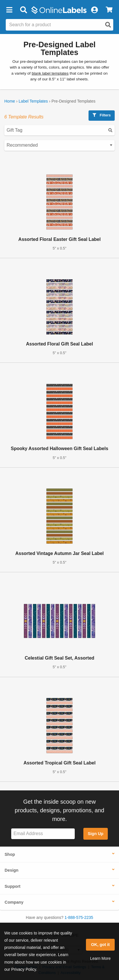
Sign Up (95, 834)
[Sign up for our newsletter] (43, 834)
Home (10, 101)
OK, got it (100, 945)
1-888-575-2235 (79, 917)
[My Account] (94, 10)
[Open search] (108, 25)
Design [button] (11, 870)
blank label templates (50, 73)
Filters (102, 115)
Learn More (100, 958)
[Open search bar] (23, 10)
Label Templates (33, 101)
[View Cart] (109, 10)
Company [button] (14, 902)
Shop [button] (10, 854)
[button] (9, 10)
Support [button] (13, 886)
